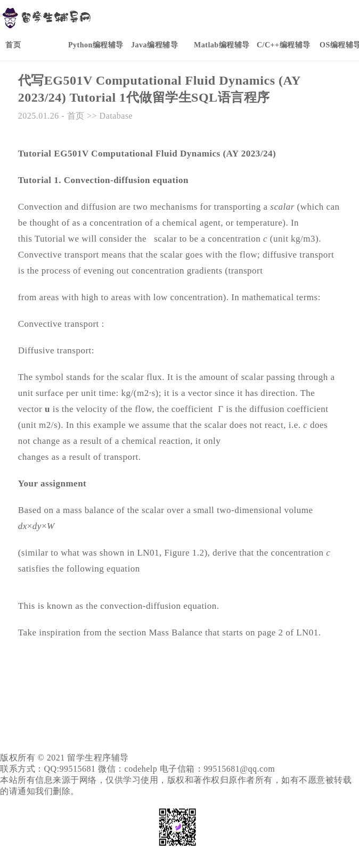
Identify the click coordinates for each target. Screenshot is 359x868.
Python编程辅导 (96, 45)
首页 (13, 45)
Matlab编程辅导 (222, 45)
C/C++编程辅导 (284, 45)
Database (116, 116)
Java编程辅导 (154, 45)
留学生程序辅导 (98, 758)
